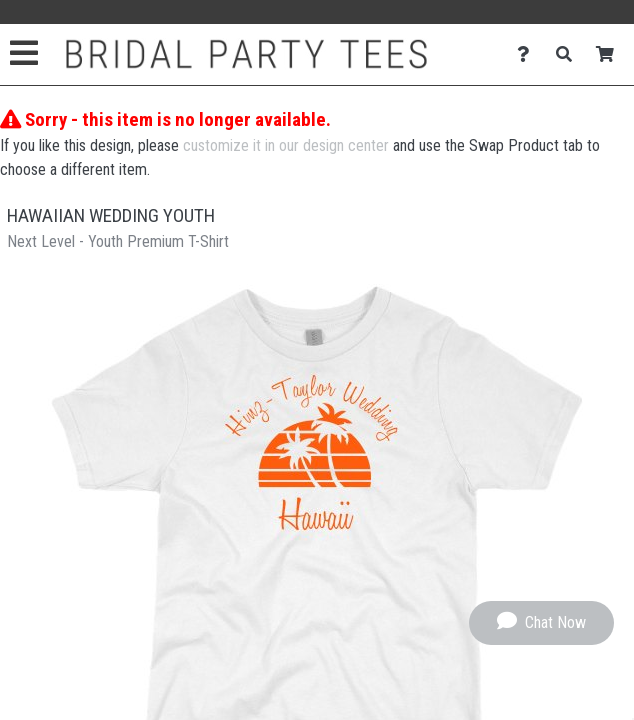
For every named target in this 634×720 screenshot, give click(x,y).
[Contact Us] (528, 54)
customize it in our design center (286, 145)
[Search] (569, 54)
